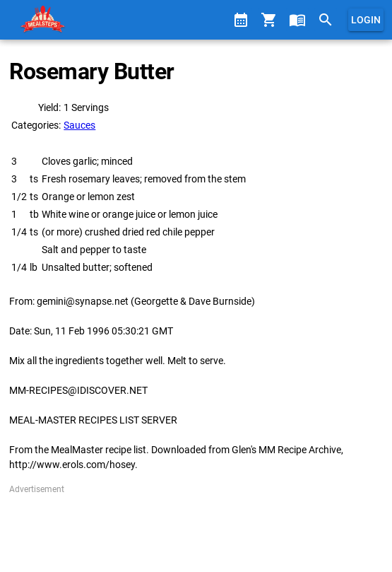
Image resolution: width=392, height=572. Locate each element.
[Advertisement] (196, 531)
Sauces (79, 125)
